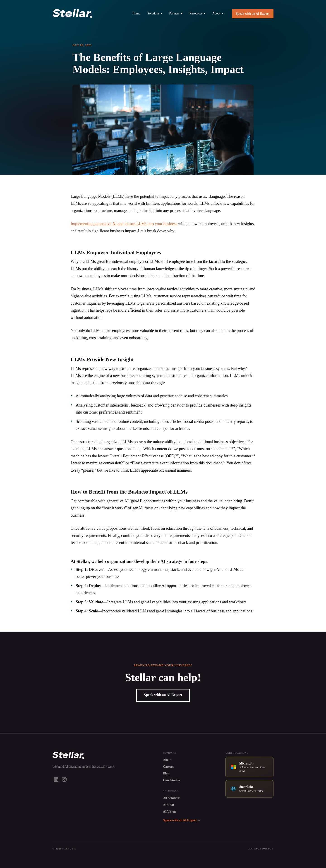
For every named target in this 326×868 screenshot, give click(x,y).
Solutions (155, 13)
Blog (166, 773)
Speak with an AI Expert (253, 14)
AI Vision (169, 812)
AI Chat (169, 805)
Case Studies (172, 780)
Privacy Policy (261, 849)
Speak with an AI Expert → (182, 820)
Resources (198, 13)
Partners (176, 13)
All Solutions (172, 798)
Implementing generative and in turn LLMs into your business (124, 224)
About (218, 13)
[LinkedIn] (56, 779)
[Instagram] (64, 779)
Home (136, 13)
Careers (168, 767)
